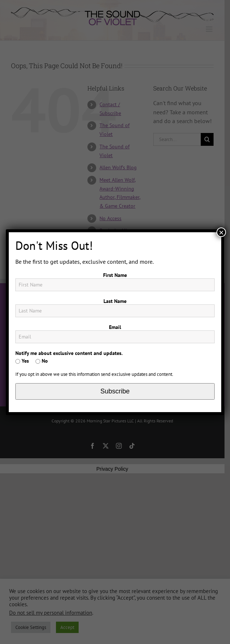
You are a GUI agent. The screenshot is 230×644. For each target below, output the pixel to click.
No (42, 361)
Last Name (115, 301)
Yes (22, 361)
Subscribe (115, 391)
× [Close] (221, 232)
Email (115, 327)
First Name (115, 275)
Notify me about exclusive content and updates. (69, 353)
